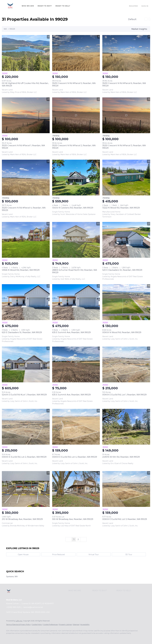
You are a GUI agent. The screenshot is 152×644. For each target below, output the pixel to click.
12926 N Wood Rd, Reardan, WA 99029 (21, 270)
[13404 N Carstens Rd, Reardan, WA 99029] (76, 178)
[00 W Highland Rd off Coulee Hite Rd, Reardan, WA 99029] (26, 53)
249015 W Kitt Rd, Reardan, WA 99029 (121, 457)
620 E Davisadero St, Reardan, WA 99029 (22, 332)
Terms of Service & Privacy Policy (18, 625)
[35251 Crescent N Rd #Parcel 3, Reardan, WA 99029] (126, 115)
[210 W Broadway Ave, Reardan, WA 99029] (26, 489)
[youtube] (52, 637)
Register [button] (133, 6)
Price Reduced (58, 555)
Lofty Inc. (19, 621)
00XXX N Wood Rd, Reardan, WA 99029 (122, 332)
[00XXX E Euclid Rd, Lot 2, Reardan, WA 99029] (26, 427)
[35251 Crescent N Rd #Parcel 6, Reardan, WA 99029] (126, 53)
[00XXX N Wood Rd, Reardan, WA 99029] (126, 302)
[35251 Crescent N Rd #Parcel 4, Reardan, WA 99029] (26, 178)
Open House (23, 555)
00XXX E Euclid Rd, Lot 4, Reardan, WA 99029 (75, 457)
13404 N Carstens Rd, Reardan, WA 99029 (73, 208)
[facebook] (9, 637)
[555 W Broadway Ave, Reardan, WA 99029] (76, 489)
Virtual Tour (94, 555)
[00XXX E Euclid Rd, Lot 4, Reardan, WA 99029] (76, 427)
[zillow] (31, 637)
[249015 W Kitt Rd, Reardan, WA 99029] (126, 427)
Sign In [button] (145, 6)
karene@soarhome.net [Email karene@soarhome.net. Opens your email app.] (33, 607)
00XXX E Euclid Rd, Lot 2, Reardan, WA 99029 (24, 457)
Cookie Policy (37, 625)
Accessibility (85, 625)
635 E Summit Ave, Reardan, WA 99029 (71, 332)
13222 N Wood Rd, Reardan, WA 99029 (121, 208)
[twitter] (24, 637)
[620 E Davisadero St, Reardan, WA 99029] (26, 302)
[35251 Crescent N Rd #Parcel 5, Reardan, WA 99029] (76, 53)
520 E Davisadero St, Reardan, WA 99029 (122, 270)
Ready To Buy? (45, 6)
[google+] (59, 637)
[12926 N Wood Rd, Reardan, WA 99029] (26, 240)
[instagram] (45, 637)
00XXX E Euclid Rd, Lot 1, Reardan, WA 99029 (124, 395)
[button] (10, 6)
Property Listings (65, 625)
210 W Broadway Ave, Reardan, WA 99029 (22, 519)
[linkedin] (16, 637)
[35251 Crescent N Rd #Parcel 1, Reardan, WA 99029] (26, 115)
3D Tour (129, 555)
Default (132, 19)
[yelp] (38, 637)
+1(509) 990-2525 (13, 607)
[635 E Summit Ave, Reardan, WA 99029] (76, 302)
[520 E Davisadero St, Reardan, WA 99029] (126, 240)
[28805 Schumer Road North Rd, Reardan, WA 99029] (76, 240)
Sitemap (76, 625)
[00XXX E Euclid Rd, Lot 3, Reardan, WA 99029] (126, 489)
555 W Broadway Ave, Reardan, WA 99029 (73, 519)
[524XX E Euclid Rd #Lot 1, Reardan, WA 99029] (26, 364)
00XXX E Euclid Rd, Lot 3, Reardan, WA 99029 (125, 519)
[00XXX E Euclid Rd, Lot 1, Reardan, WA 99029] (126, 364)
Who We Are (28, 6)
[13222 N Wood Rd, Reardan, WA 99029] (126, 178)
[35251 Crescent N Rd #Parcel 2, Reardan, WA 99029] (76, 115)
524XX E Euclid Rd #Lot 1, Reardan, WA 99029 (24, 395)
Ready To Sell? (63, 6)
